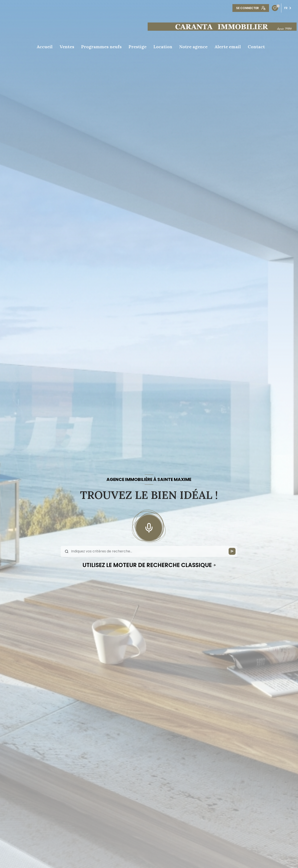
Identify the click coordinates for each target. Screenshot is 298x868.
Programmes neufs (101, 47)
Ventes (67, 47)
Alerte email (228, 47)
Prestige (138, 47)
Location (163, 47)
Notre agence (193, 47)
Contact (256, 47)
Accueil (45, 47)
